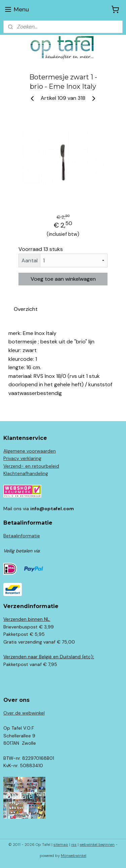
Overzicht (26, 309)
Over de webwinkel (24, 713)
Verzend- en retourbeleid (31, 466)
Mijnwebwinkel (74, 856)
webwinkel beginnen (97, 845)
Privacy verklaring (22, 458)
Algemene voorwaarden (30, 451)
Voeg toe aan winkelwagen (63, 279)
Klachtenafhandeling (26, 473)
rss (74, 845)
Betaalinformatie (22, 536)
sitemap (61, 845)
